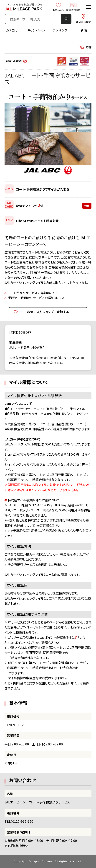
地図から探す (83, 19)
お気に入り (59, 7)
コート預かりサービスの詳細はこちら (33, 293)
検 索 (66, 19)
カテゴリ (12, 30)
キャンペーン (36, 30)
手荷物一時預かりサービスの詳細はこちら (37, 298)
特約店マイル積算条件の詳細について (34, 500)
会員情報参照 (73, 7)
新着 (84, 30)
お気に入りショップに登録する (48, 312)
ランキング (60, 30)
